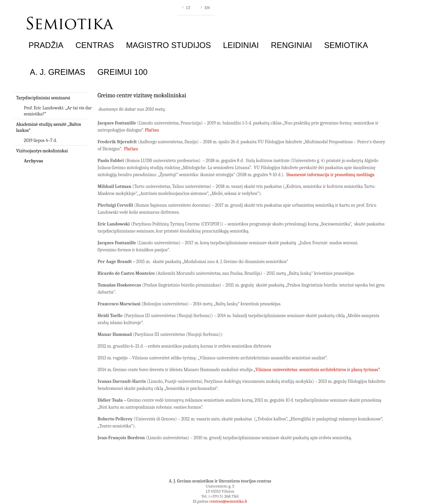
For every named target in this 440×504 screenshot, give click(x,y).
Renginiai (292, 45)
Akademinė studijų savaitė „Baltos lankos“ (49, 127)
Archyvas (33, 161)
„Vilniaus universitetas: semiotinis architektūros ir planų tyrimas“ (317, 370)
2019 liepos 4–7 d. (40, 140)
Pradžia (46, 45)
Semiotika (346, 45)
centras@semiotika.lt (228, 501)
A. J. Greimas (58, 72)
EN (207, 8)
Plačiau (152, 130)
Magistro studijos (169, 45)
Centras (95, 45)
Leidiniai (241, 45)
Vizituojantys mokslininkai (42, 151)
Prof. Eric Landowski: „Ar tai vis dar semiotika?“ (58, 111)
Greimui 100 (122, 72)
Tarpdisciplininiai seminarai (43, 98)
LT (188, 8)
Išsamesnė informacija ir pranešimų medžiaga (331, 175)
